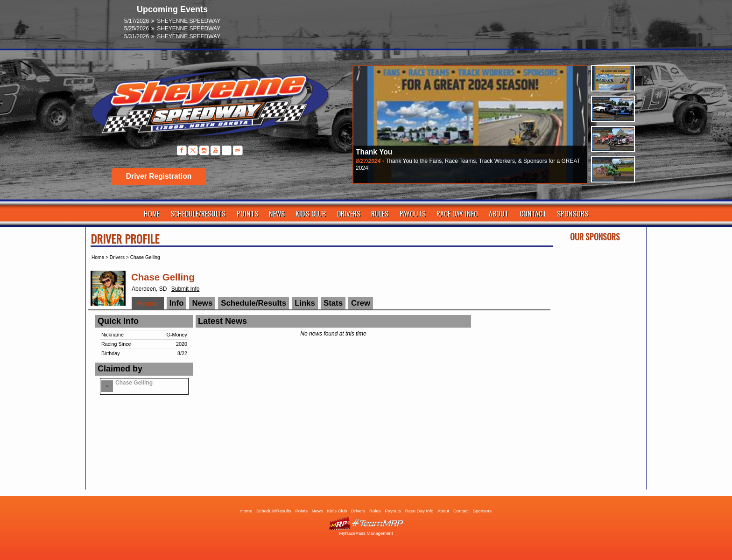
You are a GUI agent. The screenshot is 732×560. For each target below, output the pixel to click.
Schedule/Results (198, 213)
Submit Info (186, 289)
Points (247, 213)
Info (177, 303)
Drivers (349, 213)
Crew (361, 303)
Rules (380, 213)
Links (305, 303)
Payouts (413, 213)
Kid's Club (311, 213)
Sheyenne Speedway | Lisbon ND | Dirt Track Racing (205, 107)
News (277, 213)
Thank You (374, 152)
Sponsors (573, 213)
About (499, 213)
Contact (533, 213)
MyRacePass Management (366, 533)
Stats (333, 303)
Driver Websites (366, 523)
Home (152, 213)
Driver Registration (159, 176)
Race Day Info (457, 213)
